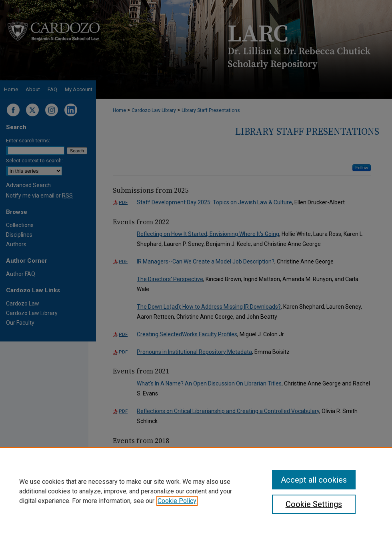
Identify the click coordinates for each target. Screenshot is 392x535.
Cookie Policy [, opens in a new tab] (177, 501)
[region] (196, 491)
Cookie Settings (314, 504)
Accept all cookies (314, 480)
